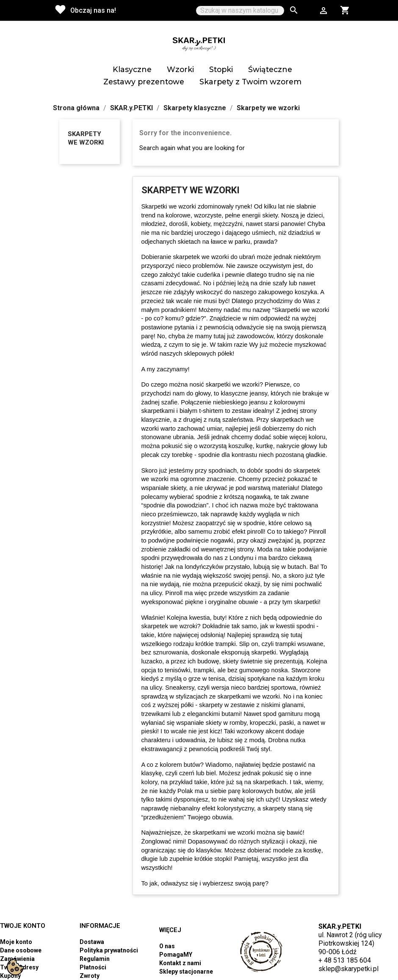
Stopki (221, 69)
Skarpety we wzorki (86, 138)
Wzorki (180, 69)
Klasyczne (132, 69)
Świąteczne (270, 69)
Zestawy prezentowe (144, 82)
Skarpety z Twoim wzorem (250, 82)
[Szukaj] (240, 11)
